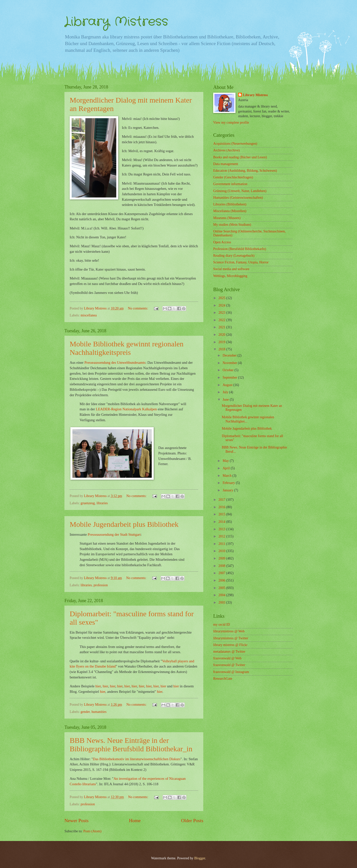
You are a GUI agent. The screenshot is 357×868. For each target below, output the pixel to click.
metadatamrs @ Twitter (229, 652)
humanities (99, 712)
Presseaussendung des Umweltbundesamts (115, 363)
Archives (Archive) (226, 150)
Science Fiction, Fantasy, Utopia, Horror (241, 262)
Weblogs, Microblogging (230, 276)
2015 (222, 514)
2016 (222, 507)
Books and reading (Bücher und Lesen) (240, 157)
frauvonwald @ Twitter (229, 665)
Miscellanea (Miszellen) (230, 211)
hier (98, 686)
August (228, 385)
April (227, 468)
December (230, 355)
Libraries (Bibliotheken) (230, 204)
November (230, 363)
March (227, 476)
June (226, 400)
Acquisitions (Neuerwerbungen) (235, 144)
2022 (222, 320)
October (229, 370)
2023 (222, 313)
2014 (222, 522)
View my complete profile (231, 123)
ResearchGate (223, 679)
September (230, 378)
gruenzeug (88, 503)
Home (135, 821)
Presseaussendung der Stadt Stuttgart (114, 534)
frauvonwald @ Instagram (231, 672)
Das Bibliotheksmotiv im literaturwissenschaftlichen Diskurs (137, 759)
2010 (222, 551)
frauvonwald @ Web (227, 658)
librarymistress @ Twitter (231, 638)
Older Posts (192, 821)
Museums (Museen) (227, 218)
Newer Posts (76, 821)
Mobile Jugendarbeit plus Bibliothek (247, 429)
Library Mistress (116, 22)
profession (101, 585)
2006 (222, 580)
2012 (222, 536)
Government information (230, 184)
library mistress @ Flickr (230, 645)
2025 (222, 298)
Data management (226, 164)
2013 (222, 529)
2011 (222, 544)
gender (85, 712)
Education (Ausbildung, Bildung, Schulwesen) (245, 171)
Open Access (222, 242)
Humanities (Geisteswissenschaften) (238, 198)
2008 (222, 566)
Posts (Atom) (92, 831)
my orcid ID (222, 625)
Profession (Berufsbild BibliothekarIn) (240, 249)
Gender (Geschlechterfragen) (233, 177)
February (229, 483)
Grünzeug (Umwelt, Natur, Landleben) (240, 191)
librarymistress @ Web (229, 631)
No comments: (138, 308)
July (226, 392)
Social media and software (231, 269)
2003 (222, 602)
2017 (222, 500)
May (226, 461)
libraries (102, 503)
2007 (222, 573)
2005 (222, 588)
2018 (222, 349)
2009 (222, 558)
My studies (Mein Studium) (232, 225)
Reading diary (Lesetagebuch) (234, 256)
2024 (222, 305)
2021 (222, 327)
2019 (222, 342)
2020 (222, 335)
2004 (222, 595)
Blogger (200, 858)
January (228, 490)
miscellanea (89, 315)
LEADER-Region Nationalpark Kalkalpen (126, 409)
